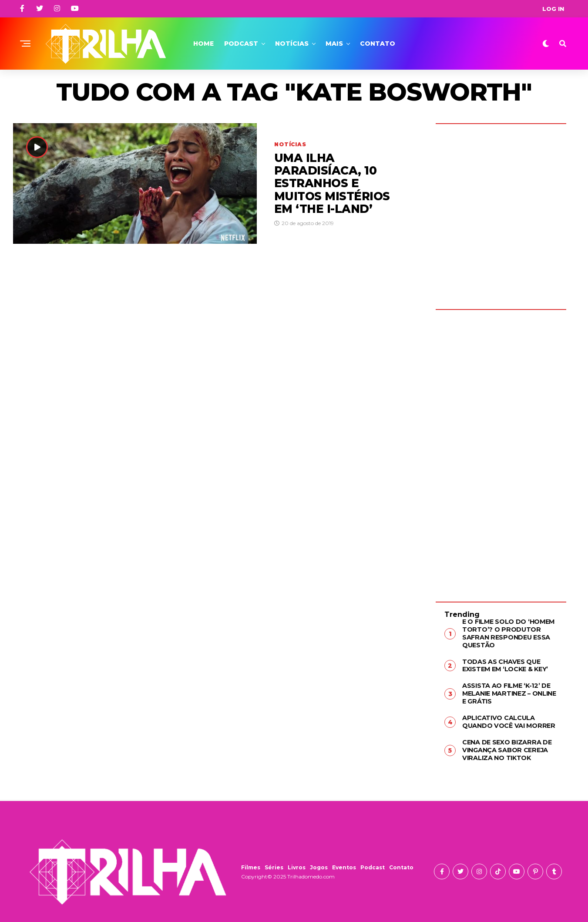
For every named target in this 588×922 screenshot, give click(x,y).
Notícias (292, 44)
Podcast (241, 44)
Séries (274, 865)
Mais (334, 44)
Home (203, 44)
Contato (378, 44)
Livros (297, 865)
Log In (553, 9)
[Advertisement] (501, 449)
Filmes (251, 865)
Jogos (319, 865)
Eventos (344, 865)
